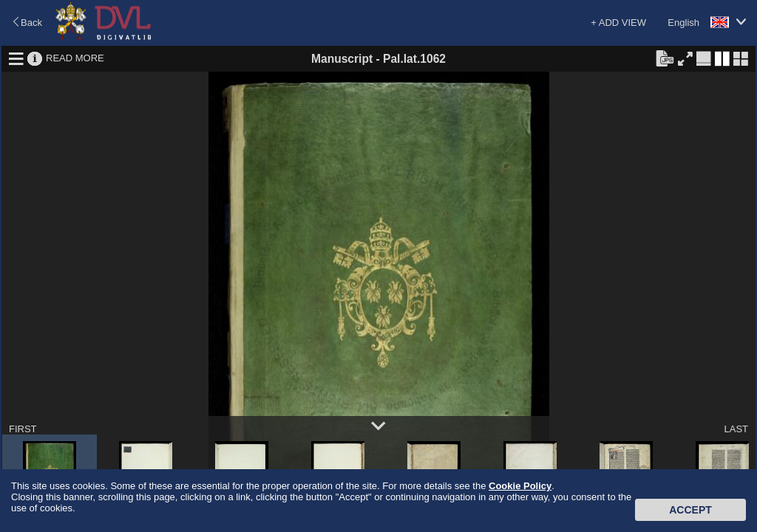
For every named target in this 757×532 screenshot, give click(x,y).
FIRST (23, 429)
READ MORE (75, 58)
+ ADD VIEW (618, 23)
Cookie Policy (520, 486)
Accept (690, 510)
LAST (736, 429)
